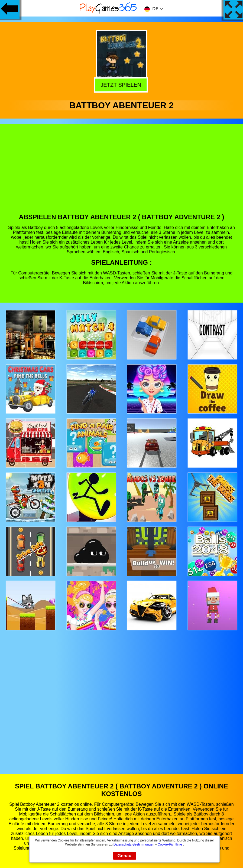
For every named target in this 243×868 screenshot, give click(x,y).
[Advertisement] (122, 173)
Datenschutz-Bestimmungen (134, 844)
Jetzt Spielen (122, 85)
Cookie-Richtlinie (170, 844)
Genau (125, 856)
